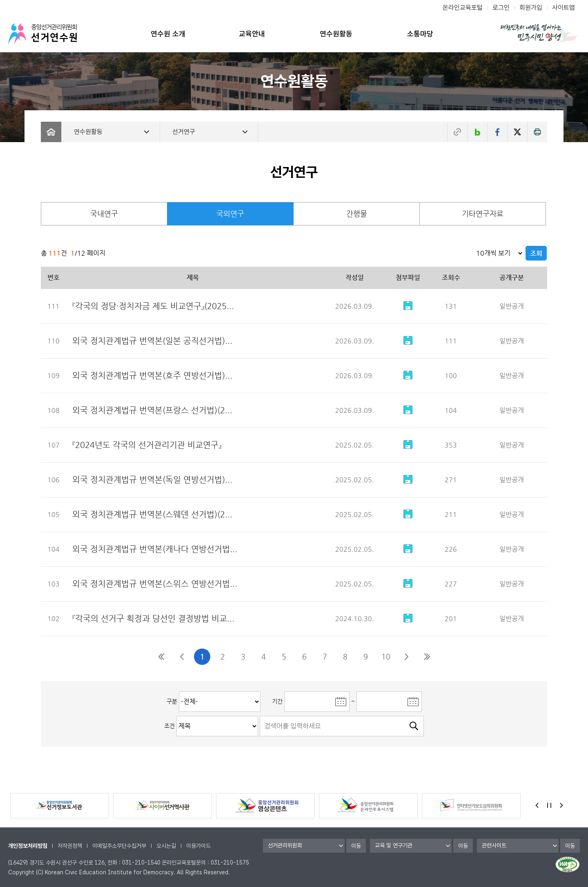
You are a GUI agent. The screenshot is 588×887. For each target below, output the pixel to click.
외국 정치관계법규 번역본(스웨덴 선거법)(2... (152, 514)
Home (51, 132)
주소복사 (457, 132)
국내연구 (104, 213)
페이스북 (497, 132)
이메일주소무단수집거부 (119, 846)
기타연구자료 (483, 213)
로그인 (501, 8)
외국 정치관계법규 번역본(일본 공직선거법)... (152, 341)
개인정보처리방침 (28, 846)
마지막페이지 (427, 657)
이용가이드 (198, 846)
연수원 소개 (168, 34)
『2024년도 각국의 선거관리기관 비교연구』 (147, 445)
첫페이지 (161, 657)
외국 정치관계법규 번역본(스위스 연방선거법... (155, 584)
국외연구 (230, 213)
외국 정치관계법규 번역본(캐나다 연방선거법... (155, 549)
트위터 (517, 132)
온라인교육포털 (463, 8)
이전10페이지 (182, 657)
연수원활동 (336, 34)
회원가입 (531, 8)
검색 (414, 726)
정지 (549, 805)
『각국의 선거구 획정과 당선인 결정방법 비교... (153, 618)
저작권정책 (70, 846)
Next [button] (561, 805)
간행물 (357, 213)
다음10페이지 (406, 657)
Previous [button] (537, 805)
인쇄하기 (537, 132)
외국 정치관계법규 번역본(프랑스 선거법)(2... (152, 410)
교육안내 (252, 34)
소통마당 (420, 34)
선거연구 (184, 132)
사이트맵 (563, 8)
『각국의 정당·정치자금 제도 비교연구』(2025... (153, 306)
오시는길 (166, 846)
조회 (536, 253)
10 (386, 656)
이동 (356, 846)
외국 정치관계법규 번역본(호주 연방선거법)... (152, 376)
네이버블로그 (477, 132)
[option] (60, 806)
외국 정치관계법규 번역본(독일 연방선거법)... (152, 480)
